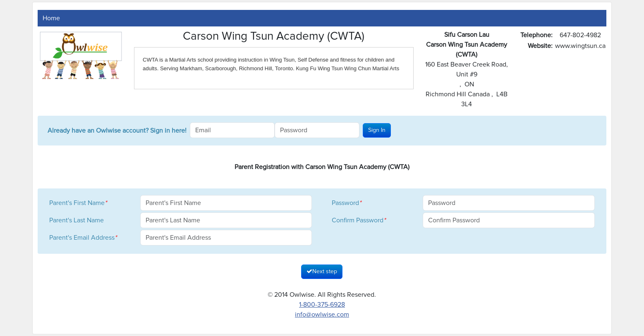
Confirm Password (359, 220)
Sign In (377, 130)
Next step (322, 271)
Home (51, 18)
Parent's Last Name (77, 220)
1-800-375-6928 (322, 305)
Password (346, 203)
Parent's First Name (78, 203)
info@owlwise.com (322, 315)
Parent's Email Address (83, 238)
